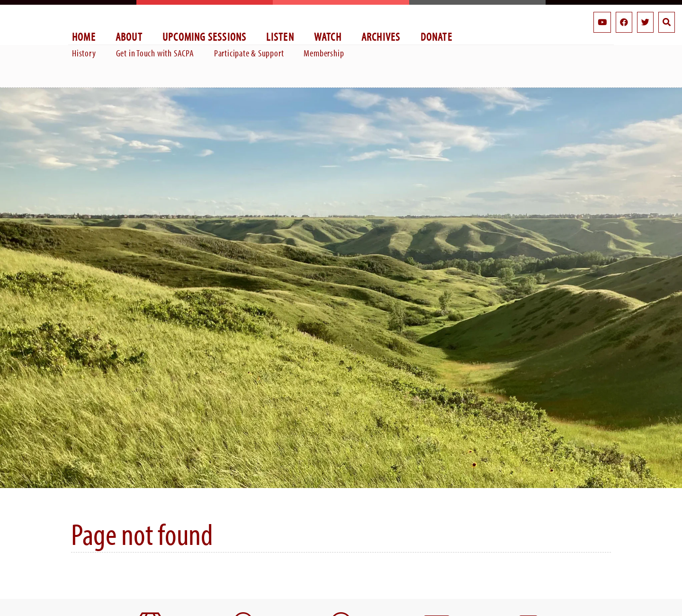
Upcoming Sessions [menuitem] (205, 36)
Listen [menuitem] (280, 36)
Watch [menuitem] (328, 36)
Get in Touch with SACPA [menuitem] (155, 53)
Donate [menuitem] (436, 36)
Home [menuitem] (84, 36)
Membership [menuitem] (324, 53)
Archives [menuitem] (381, 36)
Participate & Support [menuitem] (249, 53)
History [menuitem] (84, 53)
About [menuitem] (129, 36)
